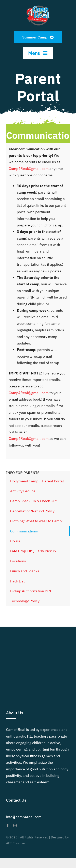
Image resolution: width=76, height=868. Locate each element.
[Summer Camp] (38, 37)
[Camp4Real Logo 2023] (38, 6)
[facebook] (8, 825)
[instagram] (15, 825)
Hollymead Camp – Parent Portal (37, 481)
